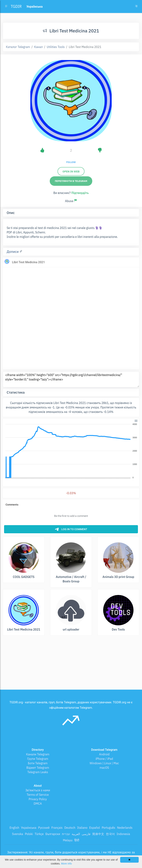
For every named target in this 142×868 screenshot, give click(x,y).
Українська (29, 828)
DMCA (38, 804)
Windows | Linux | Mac (104, 763)
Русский (44, 828)
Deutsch (70, 828)
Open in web (71, 172)
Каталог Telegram (18, 47)
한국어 (110, 834)
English (14, 828)
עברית (66, 834)
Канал (38, 47)
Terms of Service (38, 795)
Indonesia (123, 834)
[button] (136, 421)
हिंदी (77, 840)
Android (104, 754)
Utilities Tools (56, 47)
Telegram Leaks (38, 772)
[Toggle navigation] (136, 6)
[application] (71, 451)
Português (108, 828)
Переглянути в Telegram (71, 181)
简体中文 (98, 834)
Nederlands (125, 828)
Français (57, 828)
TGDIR (16, 6)
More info (66, 864)
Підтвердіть (80, 193)
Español (95, 828)
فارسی (86, 834)
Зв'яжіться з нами (38, 790)
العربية (76, 834)
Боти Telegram (38, 763)
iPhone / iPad (104, 759)
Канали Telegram (38, 754)
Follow (71, 162)
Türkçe (39, 834)
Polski (29, 834)
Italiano (82, 828)
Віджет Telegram (38, 768)
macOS (104, 768)
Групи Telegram (38, 759)
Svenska (18, 834)
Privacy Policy (38, 799)
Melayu (68, 840)
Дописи (13, 252)
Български (53, 834)
